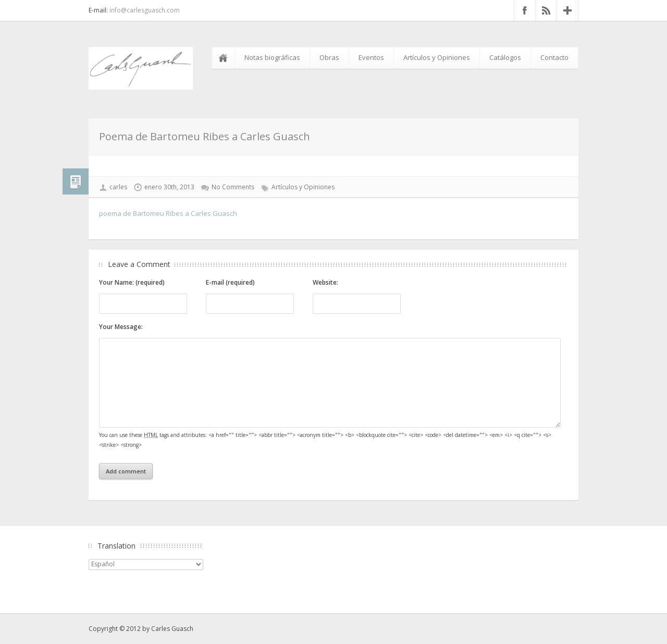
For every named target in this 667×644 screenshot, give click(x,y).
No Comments (233, 187)
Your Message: (121, 327)
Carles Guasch (172, 629)
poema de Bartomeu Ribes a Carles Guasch (168, 213)
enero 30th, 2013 (169, 187)
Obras (329, 57)
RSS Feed (546, 10)
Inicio (225, 58)
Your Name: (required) (132, 282)
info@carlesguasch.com (145, 10)
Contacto (554, 57)
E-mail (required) (230, 282)
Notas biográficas (272, 57)
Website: (325, 282)
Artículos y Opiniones (437, 57)
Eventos (371, 57)
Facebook (525, 10)
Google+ (567, 10)
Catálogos (505, 57)
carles (118, 187)
